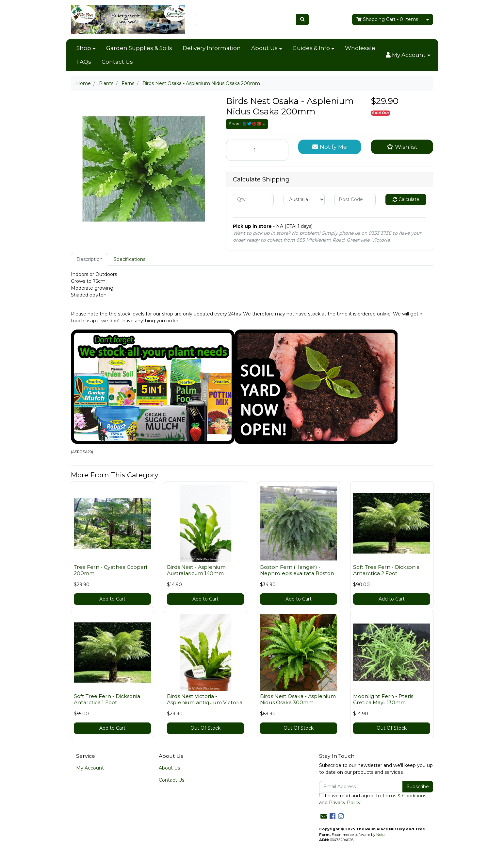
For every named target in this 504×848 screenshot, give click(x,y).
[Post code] (355, 200)
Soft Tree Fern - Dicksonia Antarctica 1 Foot (107, 699)
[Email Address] (361, 787)
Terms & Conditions (404, 796)
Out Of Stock (205, 728)
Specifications (130, 259)
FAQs (84, 62)
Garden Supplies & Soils (139, 48)
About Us (264, 48)
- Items (387, 19)
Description (89, 259)
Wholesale (360, 48)
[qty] (253, 200)
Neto (380, 835)
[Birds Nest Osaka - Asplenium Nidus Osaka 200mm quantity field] (257, 150)
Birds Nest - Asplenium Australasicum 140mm (196, 570)
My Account (90, 768)
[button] (408, 55)
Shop (84, 48)
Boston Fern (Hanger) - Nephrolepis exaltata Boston (297, 570)
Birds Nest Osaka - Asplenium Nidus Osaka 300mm (298, 699)
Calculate (406, 199)
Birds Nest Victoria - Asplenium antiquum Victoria (205, 699)
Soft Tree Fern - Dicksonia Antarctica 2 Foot (386, 570)
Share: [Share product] (245, 124)
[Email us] (324, 816)
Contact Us (117, 62)
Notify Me (330, 147)
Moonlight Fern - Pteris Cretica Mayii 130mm (383, 699)
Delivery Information (212, 48)
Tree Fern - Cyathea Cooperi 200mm (110, 570)
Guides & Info (311, 48)
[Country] (304, 200)
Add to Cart (112, 599)
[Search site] (302, 19)
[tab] (89, 259)
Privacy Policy (345, 803)
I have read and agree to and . (373, 799)
